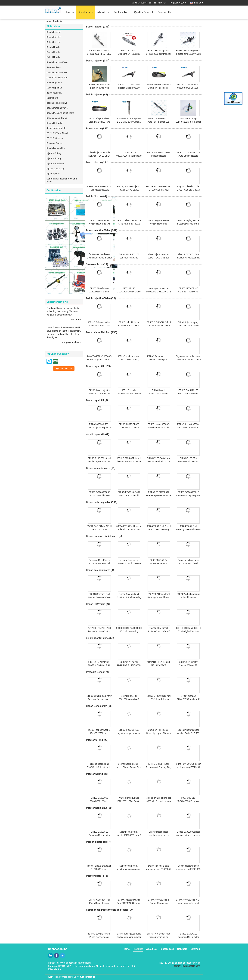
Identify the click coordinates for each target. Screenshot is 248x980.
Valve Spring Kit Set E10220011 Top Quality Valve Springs (129, 801)
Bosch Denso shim (56, 148)
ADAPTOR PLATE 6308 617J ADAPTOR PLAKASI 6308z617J (159, 665)
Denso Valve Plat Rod (57, 78)
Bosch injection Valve (57, 62)
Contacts (182, 949)
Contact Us (164, 12)
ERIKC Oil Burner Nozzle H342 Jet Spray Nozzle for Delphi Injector (129, 224)
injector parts (53, 174)
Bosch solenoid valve (57, 103)
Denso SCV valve (55, 123)
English (199, 3)
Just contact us (87, 977)
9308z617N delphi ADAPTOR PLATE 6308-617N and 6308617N (129, 665)
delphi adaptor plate (56, 128)
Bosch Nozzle (53, 47)
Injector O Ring (54, 153)
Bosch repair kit (54, 83)
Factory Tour (121, 12)
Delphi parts (52, 98)
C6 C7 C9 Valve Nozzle (58, 133)
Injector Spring (54, 158)
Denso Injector (54, 37)
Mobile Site (55, 969)
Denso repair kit (54, 88)
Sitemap (195, 949)
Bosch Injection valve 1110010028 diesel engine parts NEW (188, 563)
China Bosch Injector (72, 963)
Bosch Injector (54, 32)
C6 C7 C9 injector (55, 138)
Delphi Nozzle (53, 57)
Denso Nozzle (53, 52)
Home (70, 12)
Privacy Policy (55, 963)
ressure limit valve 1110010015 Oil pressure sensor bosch (129, 563)
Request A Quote (178, 3)
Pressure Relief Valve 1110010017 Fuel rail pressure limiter (99, 563)
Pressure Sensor (55, 143)
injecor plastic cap (55, 169)
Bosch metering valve (57, 108)
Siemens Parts (54, 67)
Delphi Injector (54, 42)
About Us (103, 12)
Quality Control (143, 12)
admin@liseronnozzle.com (187, 966)
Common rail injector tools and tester (62, 180)
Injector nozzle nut (56, 164)
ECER (132, 966)
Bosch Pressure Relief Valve (60, 113)
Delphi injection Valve (57, 73)
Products (84, 12)
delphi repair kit (54, 93)
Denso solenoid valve (57, 118)
